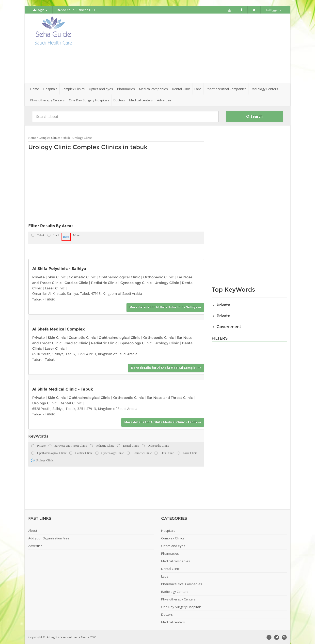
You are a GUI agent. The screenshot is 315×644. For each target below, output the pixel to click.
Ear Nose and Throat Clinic (170, 397)
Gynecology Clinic (136, 282)
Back (66, 236)
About (33, 530)
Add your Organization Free (49, 537)
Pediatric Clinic (104, 282)
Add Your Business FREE (77, 10)
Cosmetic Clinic (82, 277)
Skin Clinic (57, 277)
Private (39, 277)
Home (35, 88)
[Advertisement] (185, 48)
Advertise (164, 100)
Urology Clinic (82, 137)
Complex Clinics (49, 137)
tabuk (66, 137)
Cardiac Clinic (76, 282)
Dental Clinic (71, 403)
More (76, 235)
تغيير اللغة (274, 10)
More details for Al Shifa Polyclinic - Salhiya (165, 307)
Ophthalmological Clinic (119, 277)
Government (229, 326)
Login (40, 10)
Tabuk (37, 299)
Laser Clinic (55, 288)
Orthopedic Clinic (158, 277)
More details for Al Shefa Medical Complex (166, 367)
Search (254, 116)
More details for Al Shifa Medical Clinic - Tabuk (163, 422)
